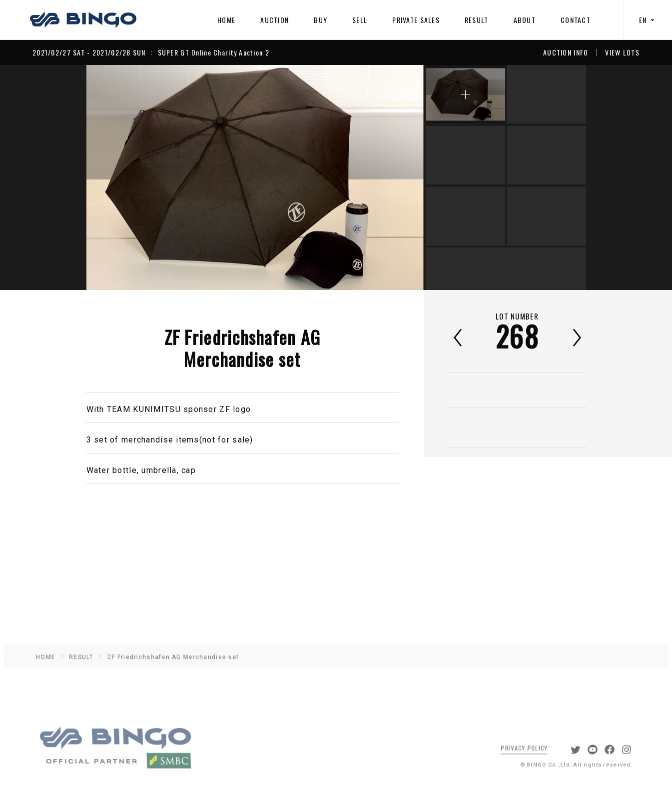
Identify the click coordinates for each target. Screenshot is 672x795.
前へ (458, 337)
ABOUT (525, 20)
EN (648, 20)
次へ (577, 337)
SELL (360, 20)
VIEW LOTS (622, 52)
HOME (226, 20)
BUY (321, 20)
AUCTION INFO (566, 52)
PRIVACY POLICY (517, 754)
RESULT (477, 20)
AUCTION (275, 20)
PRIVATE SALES (416, 20)
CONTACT (576, 20)
